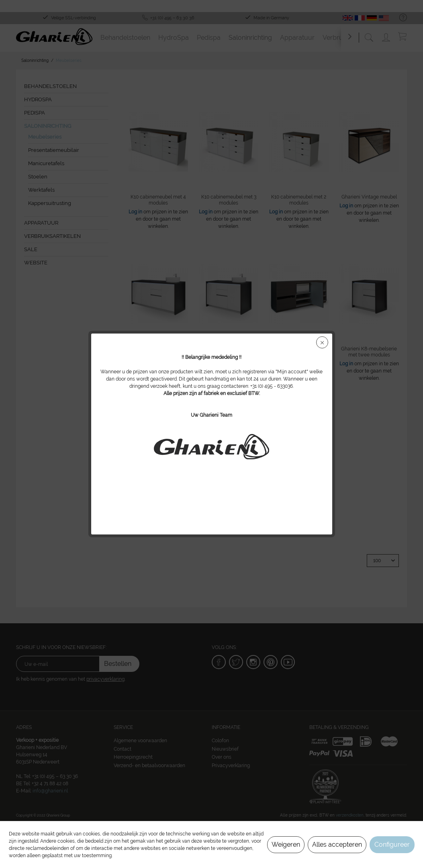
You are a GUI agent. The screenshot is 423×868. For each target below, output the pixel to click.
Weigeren (286, 844)
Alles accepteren (337, 844)
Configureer (392, 844)
